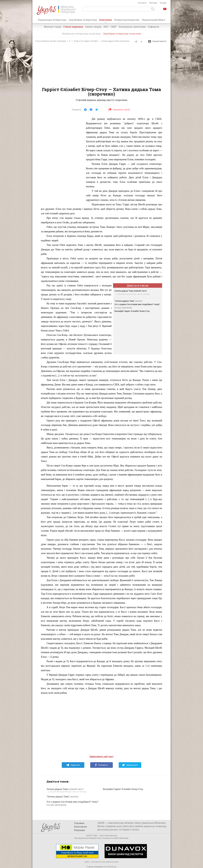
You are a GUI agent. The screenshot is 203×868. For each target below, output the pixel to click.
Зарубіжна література (83, 20)
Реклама (153, 3)
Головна (79, 823)
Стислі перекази (73, 27)
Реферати (153, 27)
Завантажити (158, 41)
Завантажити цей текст (102, 756)
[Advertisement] (101, 65)
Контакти (142, 3)
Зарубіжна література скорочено (122, 34)
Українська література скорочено (81, 34)
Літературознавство (127, 20)
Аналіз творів (93, 27)
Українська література (52, 20)
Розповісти (101, 765)
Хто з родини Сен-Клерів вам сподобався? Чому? (137, 304)
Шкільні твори (53, 27)
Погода (163, 3)
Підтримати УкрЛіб (119, 110)
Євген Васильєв (111, 836)
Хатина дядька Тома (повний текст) (131, 291)
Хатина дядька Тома (65, 789)
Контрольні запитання (132, 27)
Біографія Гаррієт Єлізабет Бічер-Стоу (132, 311)
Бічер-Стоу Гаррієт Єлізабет (86, 41)
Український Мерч (153, 20)
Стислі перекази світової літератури (51, 41)
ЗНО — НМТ (110, 27)
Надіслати (73, 765)
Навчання (105, 21)
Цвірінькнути (130, 765)
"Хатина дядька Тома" (128, 301)
